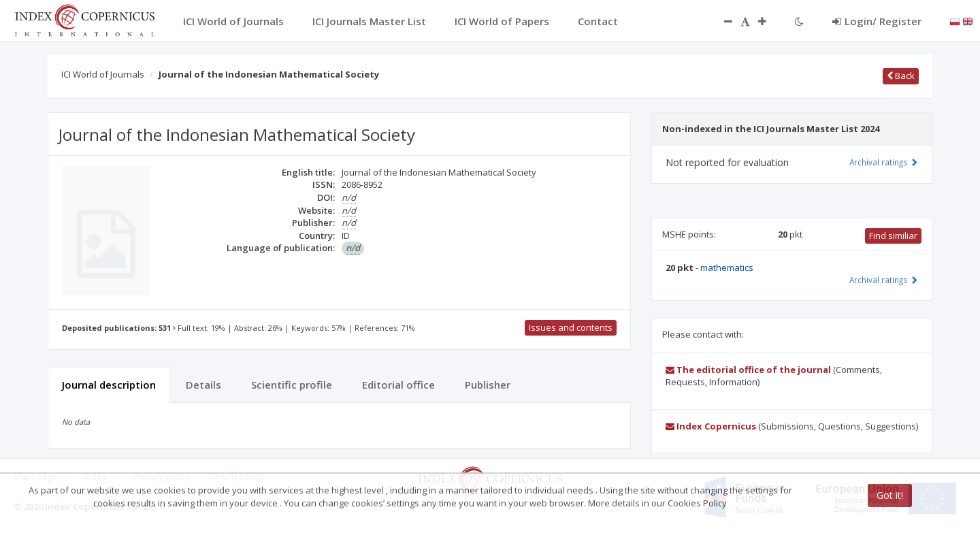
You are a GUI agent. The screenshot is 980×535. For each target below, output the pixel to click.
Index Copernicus (711, 426)
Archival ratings (884, 162)
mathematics (727, 267)
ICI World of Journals (103, 74)
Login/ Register (877, 21)
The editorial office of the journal (748, 370)
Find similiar (893, 236)
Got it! (890, 495)
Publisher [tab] (488, 385)
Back (901, 76)
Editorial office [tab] (398, 385)
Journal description (109, 385)
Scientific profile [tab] (292, 385)
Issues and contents (571, 327)
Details (203, 385)
